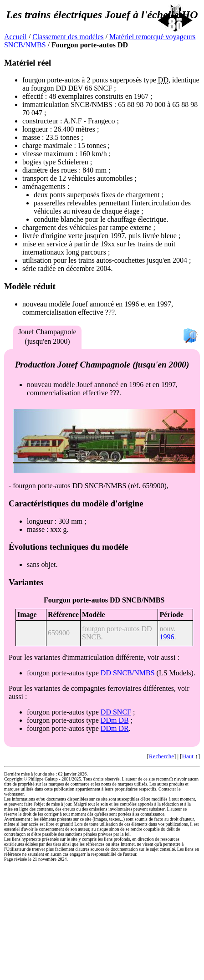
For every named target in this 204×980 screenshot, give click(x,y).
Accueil (15, 37)
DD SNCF (116, 712)
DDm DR (115, 728)
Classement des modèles (68, 37)
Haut (188, 756)
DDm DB (115, 720)
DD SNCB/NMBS (128, 673)
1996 (167, 637)
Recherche (161, 756)
